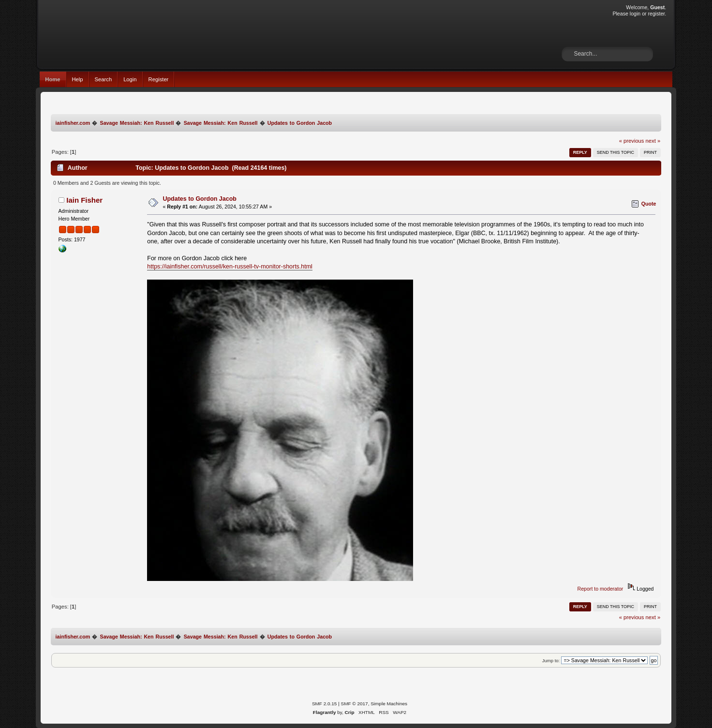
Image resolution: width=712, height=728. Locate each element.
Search (104, 79)
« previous (632, 141)
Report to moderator (601, 589)
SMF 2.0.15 (325, 704)
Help (78, 79)
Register (159, 79)
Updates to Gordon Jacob (200, 199)
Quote (649, 204)
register (657, 14)
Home (52, 79)
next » (653, 141)
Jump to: (551, 661)
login (635, 14)
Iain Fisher (84, 200)
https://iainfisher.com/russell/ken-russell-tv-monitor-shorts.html (230, 267)
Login (130, 79)
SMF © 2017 (355, 704)
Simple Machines (389, 704)
